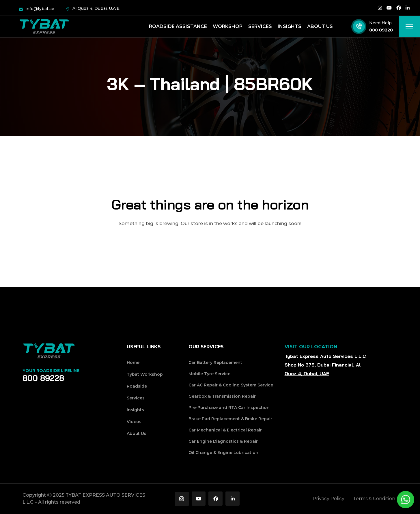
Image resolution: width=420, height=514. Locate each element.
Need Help (380, 23)
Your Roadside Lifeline (51, 371)
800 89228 (381, 30)
